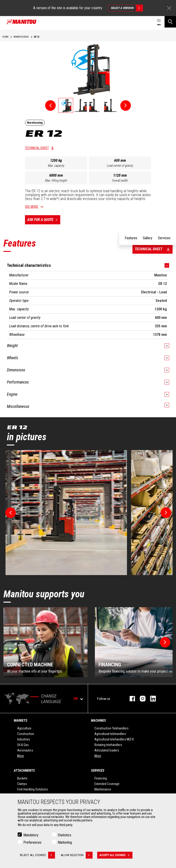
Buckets (22, 778)
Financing (101, 778)
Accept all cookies (116, 855)
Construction (26, 734)
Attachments (24, 771)
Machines (98, 721)
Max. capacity (56, 166)
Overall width (120, 181)
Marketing (65, 842)
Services (98, 771)
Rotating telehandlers (108, 745)
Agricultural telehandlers (110, 734)
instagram (140, 699)
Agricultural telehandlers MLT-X (114, 739)
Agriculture (24, 728)
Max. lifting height (56, 181)
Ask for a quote (44, 220)
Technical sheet (37, 148)
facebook (130, 699)
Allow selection (77, 855)
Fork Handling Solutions (33, 789)
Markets (21, 721)
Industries (24, 739)
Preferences (32, 842)
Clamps (22, 784)
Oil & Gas (23, 745)
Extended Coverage (107, 784)
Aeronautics (25, 750)
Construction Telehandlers (111, 728)
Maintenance (103, 789)
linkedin (151, 699)
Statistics (65, 835)
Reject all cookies (37, 855)
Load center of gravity (120, 166)
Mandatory (31, 835)
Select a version (127, 8)
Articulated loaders (107, 750)
